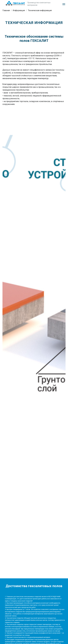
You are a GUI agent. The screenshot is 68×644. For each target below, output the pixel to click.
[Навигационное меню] (64, 4)
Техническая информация (40, 10)
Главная (6, 10)
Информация (19, 10)
